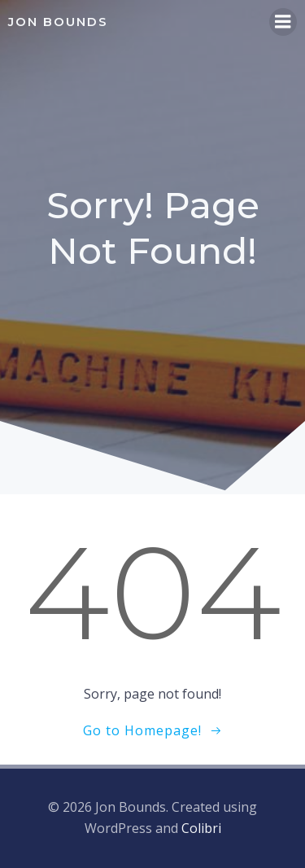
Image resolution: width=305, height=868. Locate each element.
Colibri (201, 828)
